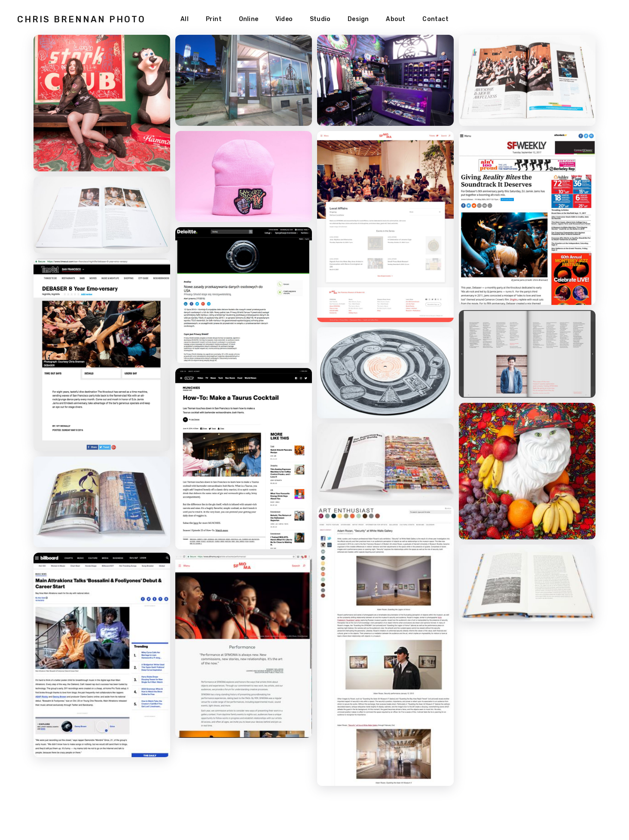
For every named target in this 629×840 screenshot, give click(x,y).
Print (214, 19)
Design (358, 19)
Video (284, 19)
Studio (320, 19)
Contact (435, 19)
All (185, 19)
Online (249, 19)
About (395, 19)
